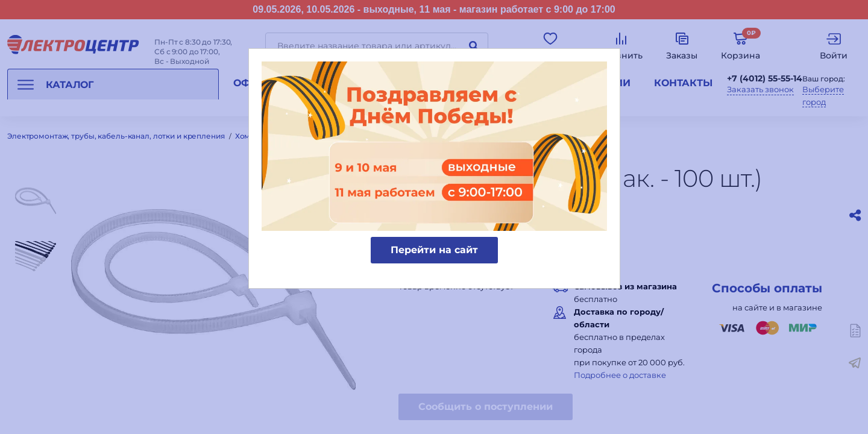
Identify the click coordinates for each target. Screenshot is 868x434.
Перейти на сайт (434, 250)
